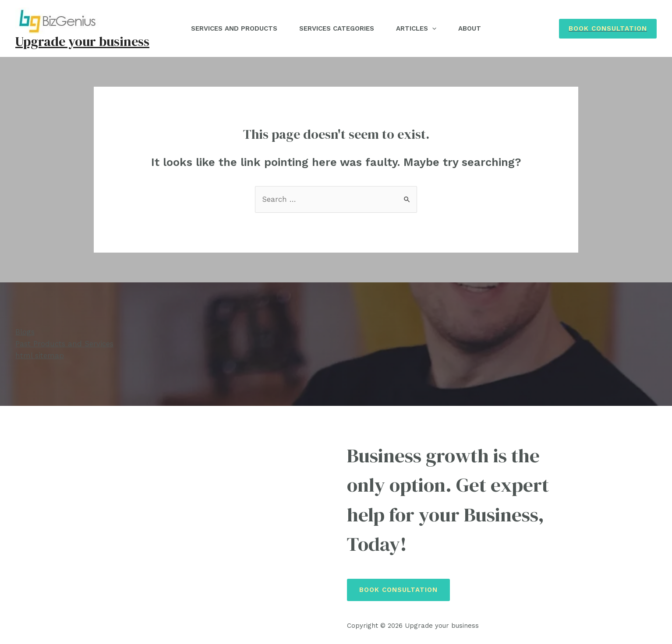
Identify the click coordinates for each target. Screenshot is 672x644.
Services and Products (234, 28)
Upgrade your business (82, 41)
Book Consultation (398, 590)
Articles (416, 28)
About (470, 28)
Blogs (25, 332)
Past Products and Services (64, 344)
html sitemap (40, 355)
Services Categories (337, 28)
